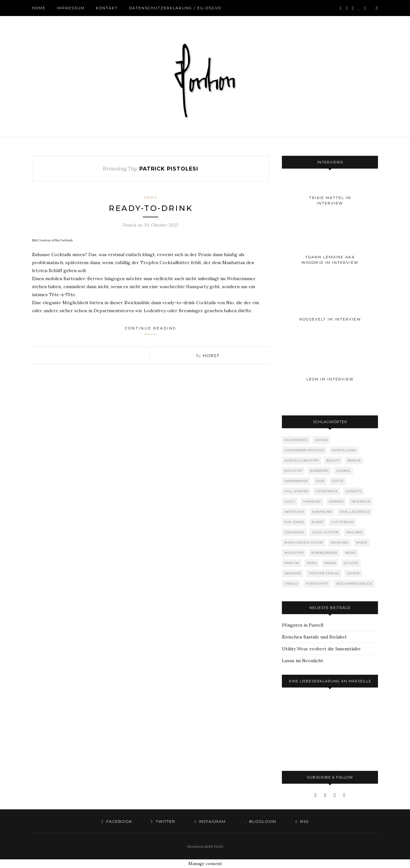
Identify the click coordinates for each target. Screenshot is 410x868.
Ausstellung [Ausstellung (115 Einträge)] (344, 450)
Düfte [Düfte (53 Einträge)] (338, 481)
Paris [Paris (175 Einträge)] (312, 563)
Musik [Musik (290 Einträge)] (362, 542)
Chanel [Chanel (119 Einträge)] (344, 471)
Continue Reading (151, 330)
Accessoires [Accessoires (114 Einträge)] (296, 440)
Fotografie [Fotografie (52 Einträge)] (327, 491)
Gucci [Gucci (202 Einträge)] (290, 501)
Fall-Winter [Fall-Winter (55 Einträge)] (296, 491)
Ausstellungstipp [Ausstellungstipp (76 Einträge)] (302, 460)
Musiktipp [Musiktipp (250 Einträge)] (294, 553)
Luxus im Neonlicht (303, 661)
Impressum (71, 8)
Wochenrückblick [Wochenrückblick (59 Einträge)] (354, 584)
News (151, 197)
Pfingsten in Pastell (303, 625)
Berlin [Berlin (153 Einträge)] (354, 460)
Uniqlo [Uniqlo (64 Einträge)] (291, 584)
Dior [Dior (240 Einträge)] (320, 481)
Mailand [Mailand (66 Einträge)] (354, 532)
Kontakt (107, 8)
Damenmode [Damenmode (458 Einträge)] (296, 481)
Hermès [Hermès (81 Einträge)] (336, 501)
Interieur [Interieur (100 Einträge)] (361, 501)
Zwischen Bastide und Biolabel (314, 637)
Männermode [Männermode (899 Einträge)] (324, 553)
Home (39, 8)
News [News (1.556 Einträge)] (351, 553)
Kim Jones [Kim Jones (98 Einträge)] (294, 522)
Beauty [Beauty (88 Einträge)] (333, 460)
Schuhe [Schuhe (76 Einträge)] (351, 563)
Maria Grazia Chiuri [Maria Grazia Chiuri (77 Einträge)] (304, 542)
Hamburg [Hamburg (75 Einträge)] (312, 501)
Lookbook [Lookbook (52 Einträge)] (294, 532)
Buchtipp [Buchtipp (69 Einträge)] (293, 471)
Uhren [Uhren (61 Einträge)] (353, 573)
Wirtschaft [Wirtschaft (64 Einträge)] (317, 584)
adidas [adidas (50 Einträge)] (322, 440)
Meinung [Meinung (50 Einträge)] (340, 542)
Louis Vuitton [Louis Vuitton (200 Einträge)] (325, 532)
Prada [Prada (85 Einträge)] (330, 563)
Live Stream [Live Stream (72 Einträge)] (342, 522)
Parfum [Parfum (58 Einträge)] (292, 563)
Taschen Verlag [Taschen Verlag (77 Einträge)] (324, 573)
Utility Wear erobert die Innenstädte (321, 649)
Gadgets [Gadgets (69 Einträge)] (354, 491)
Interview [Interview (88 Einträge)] (294, 512)
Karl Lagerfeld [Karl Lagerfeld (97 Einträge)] (355, 512)
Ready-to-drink (151, 208)
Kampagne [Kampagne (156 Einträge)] (322, 512)
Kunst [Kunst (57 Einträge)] (318, 522)
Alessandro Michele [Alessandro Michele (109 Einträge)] (304, 450)
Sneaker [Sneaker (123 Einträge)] (293, 573)
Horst (211, 355)
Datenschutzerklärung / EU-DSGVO (175, 8)
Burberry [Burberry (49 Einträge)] (319, 471)
